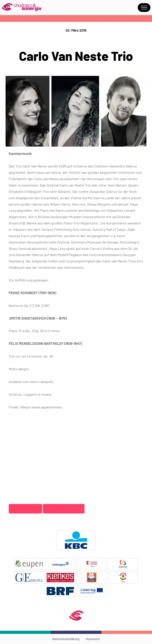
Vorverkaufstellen (64, 509)
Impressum (93, 639)
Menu (144, 8)
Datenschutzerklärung (66, 639)
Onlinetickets (25, 509)
